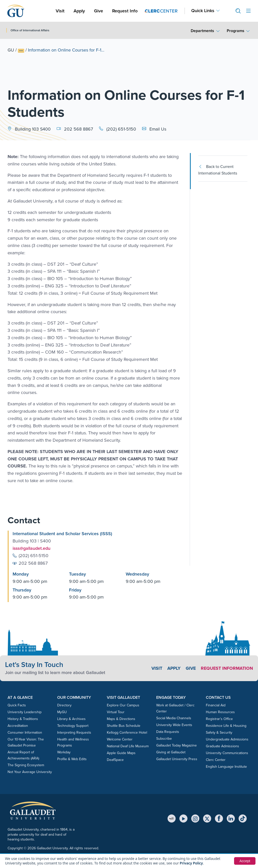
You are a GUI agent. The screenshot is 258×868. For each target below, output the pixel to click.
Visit (60, 11)
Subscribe (164, 739)
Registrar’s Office (219, 719)
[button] (236, 11)
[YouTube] (183, 819)
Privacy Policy (191, 863)
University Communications (227, 753)
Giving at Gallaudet (171, 752)
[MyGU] (172, 819)
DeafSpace (115, 760)
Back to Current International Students (218, 170)
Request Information (227, 668)
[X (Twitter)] (207, 819)
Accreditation (18, 726)
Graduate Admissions (222, 746)
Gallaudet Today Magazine (176, 745)
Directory (64, 705)
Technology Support (73, 726)
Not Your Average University (30, 772)
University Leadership (25, 712)
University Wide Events (174, 725)
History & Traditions (23, 719)
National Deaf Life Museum (128, 746)
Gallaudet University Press (177, 759)
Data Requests (168, 732)
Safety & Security (219, 733)
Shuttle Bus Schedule (124, 726)
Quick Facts (17, 705)
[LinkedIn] (231, 819)
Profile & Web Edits (72, 759)
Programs (236, 31)
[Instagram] (195, 819)
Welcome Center (120, 739)
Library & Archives (71, 719)
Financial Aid (216, 705)
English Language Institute (226, 767)
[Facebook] (219, 819)
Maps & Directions (121, 719)
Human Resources (220, 712)
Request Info (125, 11)
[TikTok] (243, 819)
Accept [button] (245, 861)
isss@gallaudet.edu (32, 548)
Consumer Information (25, 733)
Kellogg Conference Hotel (127, 733)
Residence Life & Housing (226, 726)
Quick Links (203, 11)
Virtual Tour (116, 712)
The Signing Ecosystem (26, 765)
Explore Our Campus (123, 705)
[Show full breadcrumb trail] (21, 51)
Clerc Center (216, 760)
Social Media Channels (174, 718)
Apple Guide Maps (121, 753)
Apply (80, 11)
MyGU (62, 712)
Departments (202, 31)
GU (11, 50)
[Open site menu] (248, 11)
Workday (64, 752)
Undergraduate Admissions (227, 739)
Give (99, 11)
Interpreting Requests (74, 733)
